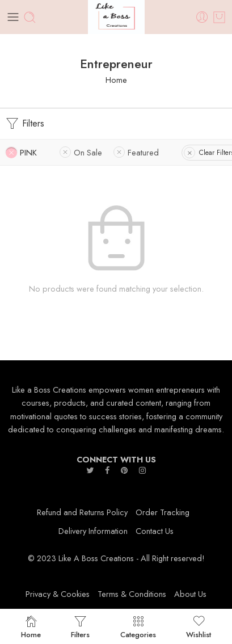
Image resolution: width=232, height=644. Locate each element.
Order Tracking (163, 512)
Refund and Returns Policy (82, 512)
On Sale (88, 152)
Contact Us (155, 531)
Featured (143, 152)
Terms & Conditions (132, 594)
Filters (25, 124)
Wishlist (199, 626)
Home (116, 80)
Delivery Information (93, 531)
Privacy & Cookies (58, 594)
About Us (190, 594)
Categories (138, 626)
